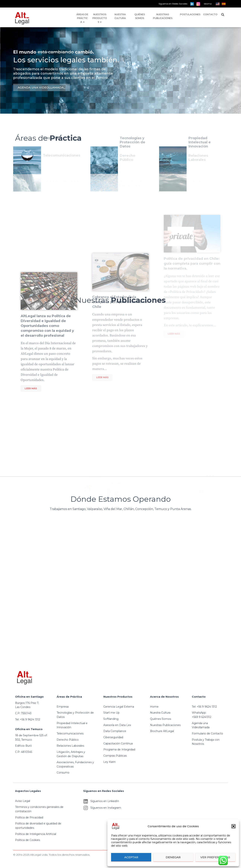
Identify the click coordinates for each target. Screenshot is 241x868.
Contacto (210, 14)
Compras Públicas (115, 756)
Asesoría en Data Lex (117, 725)
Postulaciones (190, 14)
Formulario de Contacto (207, 734)
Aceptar (131, 857)
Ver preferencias (215, 857)
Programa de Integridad (119, 749)
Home (154, 707)
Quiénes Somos (140, 16)
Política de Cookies (27, 840)
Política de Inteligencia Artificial (36, 834)
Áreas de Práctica (82, 18)
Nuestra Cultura (120, 16)
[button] (233, 826)
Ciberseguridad (113, 737)
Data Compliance (115, 731)
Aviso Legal (23, 801)
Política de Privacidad (29, 817)
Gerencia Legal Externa (119, 707)
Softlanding (111, 719)
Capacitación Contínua (118, 743)
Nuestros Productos (100, 18)
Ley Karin (109, 762)
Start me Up (111, 713)
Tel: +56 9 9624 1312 (28, 719)
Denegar (173, 857)
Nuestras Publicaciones (163, 16)
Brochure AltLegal (162, 731)
